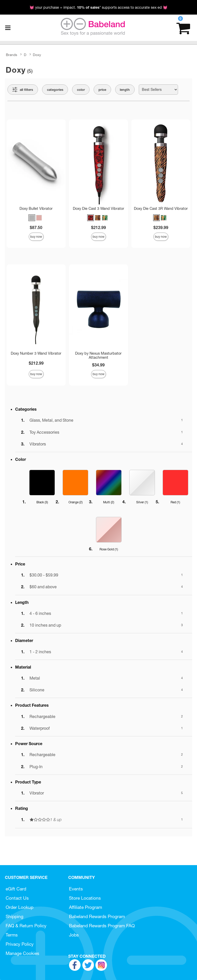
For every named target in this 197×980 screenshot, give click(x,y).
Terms (12, 935)
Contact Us (17, 898)
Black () (42, 502)
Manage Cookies (22, 953)
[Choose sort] (158, 90)
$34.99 (98, 365)
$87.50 (36, 227)
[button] (32, 218)
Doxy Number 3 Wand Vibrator (36, 353)
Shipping (14, 916)
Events (76, 889)
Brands (12, 55)
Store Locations (85, 898)
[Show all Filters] (23, 90)
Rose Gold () (109, 549)
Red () (175, 502)
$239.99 (161, 227)
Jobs (74, 935)
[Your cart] (183, 28)
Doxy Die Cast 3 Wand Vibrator (98, 209)
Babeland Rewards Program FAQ (102, 926)
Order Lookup (19, 907)
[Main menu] (8, 28)
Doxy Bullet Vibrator (36, 209)
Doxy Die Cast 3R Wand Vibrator (161, 209)
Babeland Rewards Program (97, 916)
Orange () (76, 502)
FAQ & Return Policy (26, 926)
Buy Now (36, 237)
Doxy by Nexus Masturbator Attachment (98, 355)
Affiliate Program (86, 907)
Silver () (142, 502)
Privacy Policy (20, 944)
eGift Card (16, 889)
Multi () (109, 502)
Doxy (37, 55)
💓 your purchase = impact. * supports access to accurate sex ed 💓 (98, 7)
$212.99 (98, 227)
